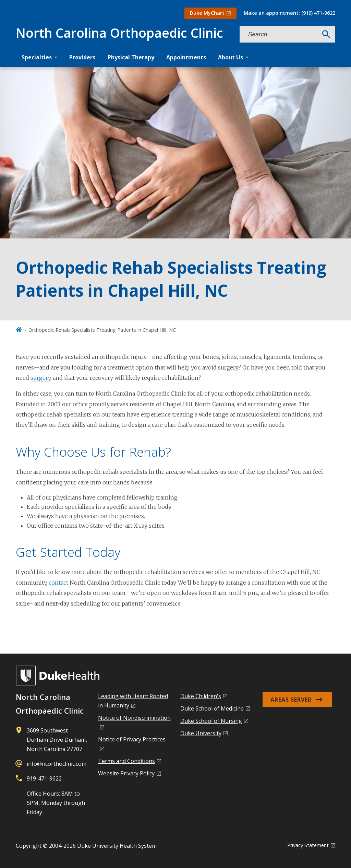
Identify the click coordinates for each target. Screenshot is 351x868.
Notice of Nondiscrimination (134, 718)
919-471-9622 (44, 778)
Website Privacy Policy (126, 773)
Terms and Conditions (126, 761)
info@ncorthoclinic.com (57, 764)
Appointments (186, 57)
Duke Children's (201, 696)
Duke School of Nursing (211, 721)
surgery (40, 378)
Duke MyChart (207, 13)
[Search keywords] (279, 34)
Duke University (201, 733)
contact (58, 583)
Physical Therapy (131, 57)
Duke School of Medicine (212, 708)
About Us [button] (231, 57)
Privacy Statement (308, 845)
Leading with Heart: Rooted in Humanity (133, 701)
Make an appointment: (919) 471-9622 (289, 13)
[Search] (326, 34)
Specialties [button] (37, 57)
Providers (82, 57)
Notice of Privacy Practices (132, 739)
